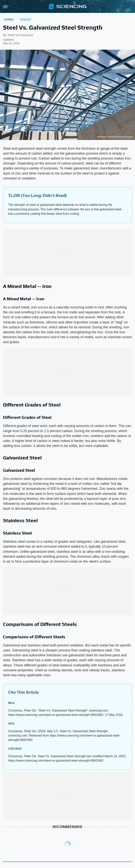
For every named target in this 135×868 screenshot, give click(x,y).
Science (9, 20)
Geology (26, 20)
